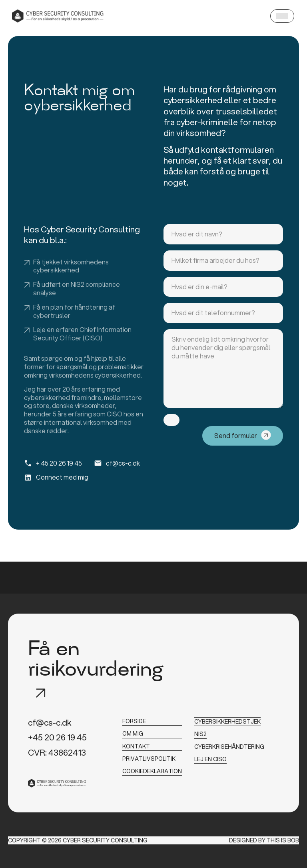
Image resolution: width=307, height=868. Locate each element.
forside (134, 721)
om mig (133, 733)
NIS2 (200, 733)
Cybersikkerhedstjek (227, 721)
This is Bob (283, 840)
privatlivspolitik (149, 757)
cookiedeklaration (152, 769)
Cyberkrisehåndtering (229, 745)
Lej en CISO (210, 757)
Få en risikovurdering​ (96, 661)
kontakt (136, 745)
